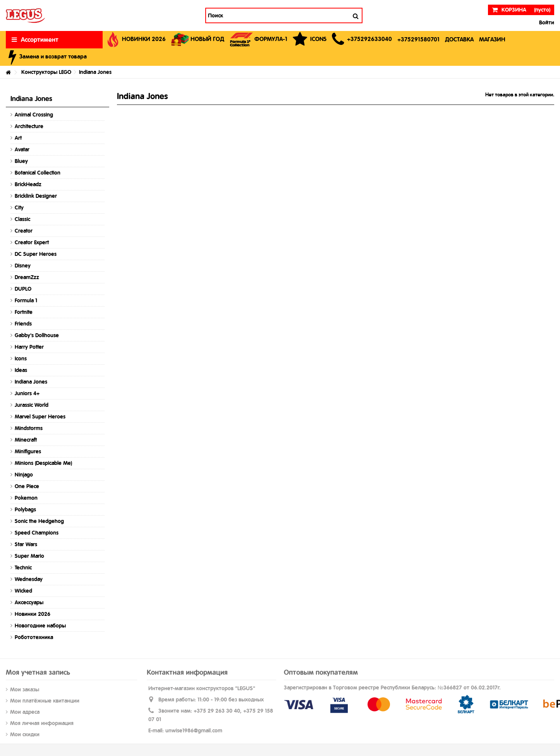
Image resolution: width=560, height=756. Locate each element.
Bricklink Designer (36, 196)
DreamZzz (27, 277)
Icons (21, 358)
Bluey (21, 161)
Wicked (23, 591)
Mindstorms (29, 428)
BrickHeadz (28, 184)
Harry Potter (29, 347)
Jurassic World (32, 405)
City (19, 207)
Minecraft (26, 440)
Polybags (25, 509)
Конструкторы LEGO (46, 72)
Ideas (21, 370)
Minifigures (28, 451)
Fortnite (24, 312)
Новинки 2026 (33, 614)
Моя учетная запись (38, 672)
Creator (24, 231)
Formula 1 (26, 300)
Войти (546, 22)
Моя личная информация (42, 723)
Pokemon (26, 498)
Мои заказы (25, 689)
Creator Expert (32, 242)
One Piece (27, 486)
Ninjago (24, 475)
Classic (22, 219)
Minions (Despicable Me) (43, 463)
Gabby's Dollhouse (37, 335)
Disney (23, 266)
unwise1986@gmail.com (194, 730)
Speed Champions (37, 533)
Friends (23, 324)
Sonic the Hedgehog (39, 521)
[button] (362, 40)
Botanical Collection (38, 173)
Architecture (29, 126)
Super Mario (29, 556)
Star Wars (26, 544)
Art (18, 138)
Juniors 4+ (27, 393)
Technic (23, 567)
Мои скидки (25, 734)
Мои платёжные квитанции (45, 701)
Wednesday (29, 579)
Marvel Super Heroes (40, 417)
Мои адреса (25, 712)
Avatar (22, 149)
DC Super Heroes (36, 254)
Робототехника (34, 637)
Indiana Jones (31, 382)
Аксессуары (29, 602)
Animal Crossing (34, 115)
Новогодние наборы (40, 626)
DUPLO (23, 289)
